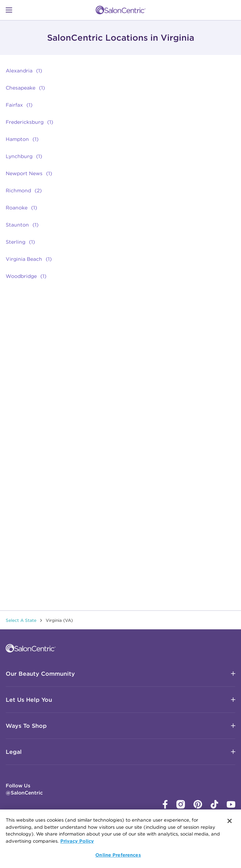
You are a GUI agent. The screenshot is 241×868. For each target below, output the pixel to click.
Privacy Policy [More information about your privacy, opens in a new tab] (77, 841)
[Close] (230, 821)
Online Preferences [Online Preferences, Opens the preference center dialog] (118, 855)
